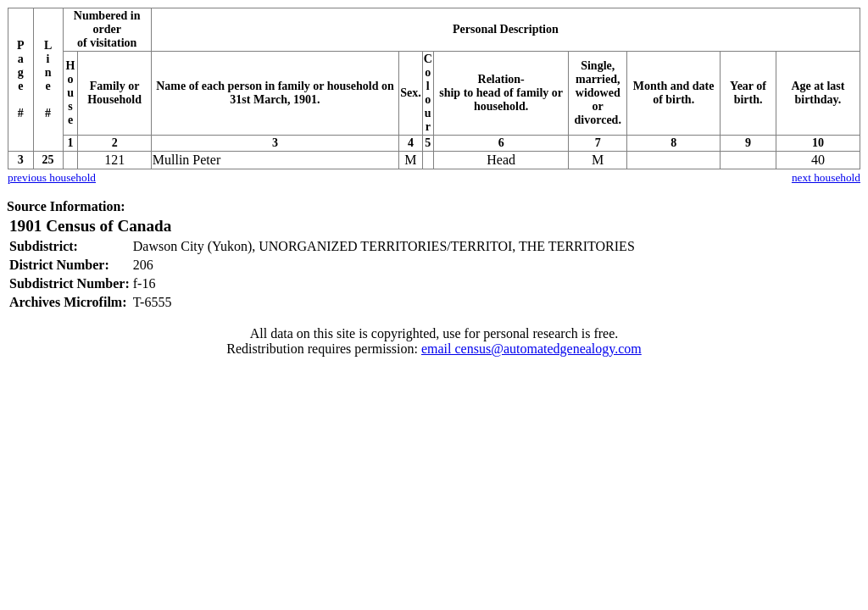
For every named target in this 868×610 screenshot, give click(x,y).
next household (826, 177)
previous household (52, 177)
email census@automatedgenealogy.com (531, 349)
